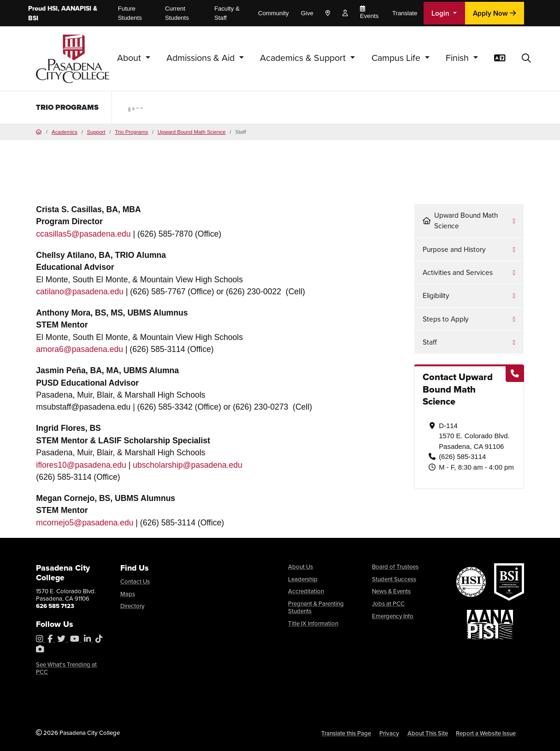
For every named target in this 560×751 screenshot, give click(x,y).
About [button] (130, 58)
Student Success (394, 579)
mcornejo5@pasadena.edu (85, 523)
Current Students (177, 13)
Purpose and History (454, 249)
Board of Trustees (395, 567)
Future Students (130, 13)
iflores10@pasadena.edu (81, 465)
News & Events (391, 591)
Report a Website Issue (486, 733)
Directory (132, 606)
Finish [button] (458, 58)
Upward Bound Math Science (192, 132)
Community (274, 13)
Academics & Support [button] (304, 58)
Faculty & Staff (227, 13)
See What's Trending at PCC (66, 668)
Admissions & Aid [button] (202, 58)
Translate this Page (346, 733)
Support (96, 132)
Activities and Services (458, 272)
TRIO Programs (69, 107)
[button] (526, 59)
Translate (405, 13)
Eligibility (436, 295)
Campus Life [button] (397, 58)
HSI (53, 9)
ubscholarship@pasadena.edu (188, 465)
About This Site (428, 733)
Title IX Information (313, 623)
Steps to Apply (446, 319)
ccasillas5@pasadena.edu (83, 234)
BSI (33, 18)
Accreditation (306, 591)
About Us (301, 567)
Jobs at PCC (388, 604)
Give (307, 13)
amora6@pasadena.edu (80, 349)
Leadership (303, 579)
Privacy (389, 733)
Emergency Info (393, 616)
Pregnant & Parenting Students (316, 607)
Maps (128, 594)
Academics (65, 132)
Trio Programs (131, 132)
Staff (430, 342)
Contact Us (135, 581)
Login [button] (441, 13)
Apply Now (494, 13)
